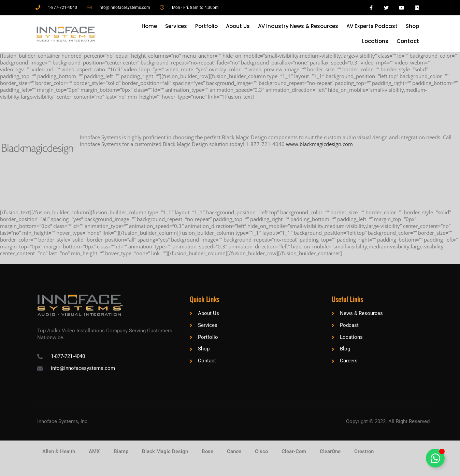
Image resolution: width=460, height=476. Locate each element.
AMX (94, 451)
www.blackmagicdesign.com (319, 144)
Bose (207, 451)
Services (176, 26)
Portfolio (206, 26)
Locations (375, 41)
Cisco (261, 451)
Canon (234, 451)
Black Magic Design (165, 451)
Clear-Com (294, 451)
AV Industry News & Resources (298, 26)
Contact (408, 41)
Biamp (121, 451)
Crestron (364, 451)
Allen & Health (59, 451)
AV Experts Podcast (372, 26)
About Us (238, 26)
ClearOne (330, 451)
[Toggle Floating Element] (435, 458)
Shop (412, 26)
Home (149, 26)
